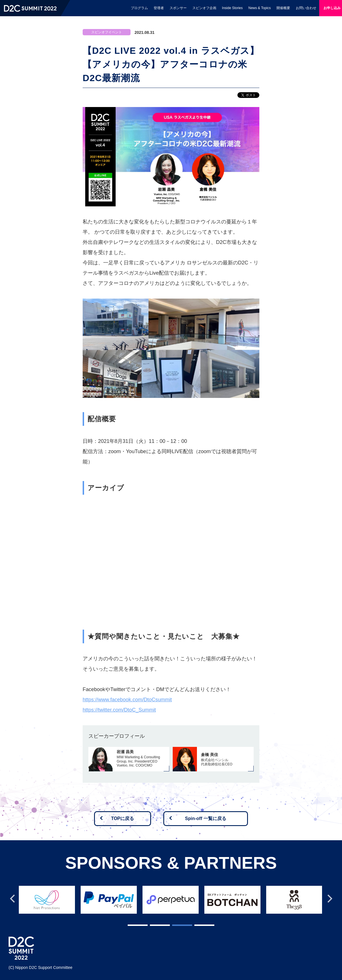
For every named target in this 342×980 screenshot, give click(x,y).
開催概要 (283, 8)
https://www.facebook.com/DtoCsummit (127, 700)
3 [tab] (175, 924)
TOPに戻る (123, 818)
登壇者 (159, 8)
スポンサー (178, 8)
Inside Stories (232, 8)
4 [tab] (197, 924)
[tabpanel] (49, 898)
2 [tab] (153, 924)
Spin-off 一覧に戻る (206, 818)
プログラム (139, 8)
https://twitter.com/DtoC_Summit (119, 710)
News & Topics (260, 8)
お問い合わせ (306, 8)
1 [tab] (131, 924)
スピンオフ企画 (204, 8)
